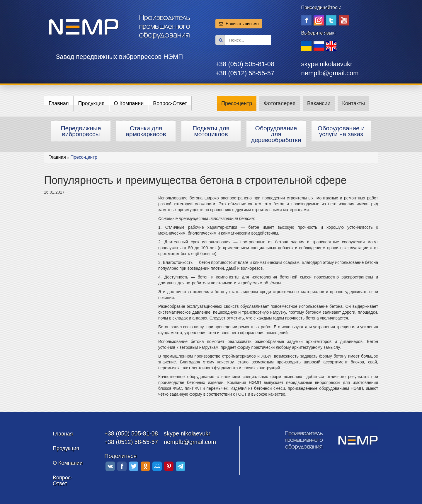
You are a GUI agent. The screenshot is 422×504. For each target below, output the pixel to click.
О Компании (129, 103)
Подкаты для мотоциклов (211, 131)
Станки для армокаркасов (146, 131)
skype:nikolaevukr (327, 64)
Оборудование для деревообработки (276, 134)
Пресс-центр (237, 103)
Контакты (353, 103)
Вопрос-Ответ (170, 103)
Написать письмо (239, 24)
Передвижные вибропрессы (81, 131)
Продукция (91, 103)
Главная (59, 103)
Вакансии (319, 103)
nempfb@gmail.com (330, 73)
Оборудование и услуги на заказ (341, 131)
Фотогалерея (280, 103)
